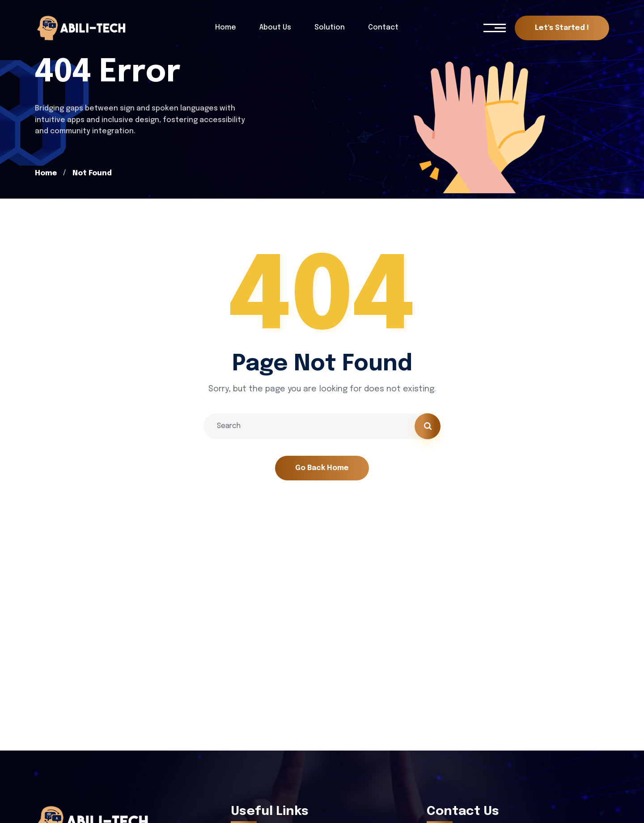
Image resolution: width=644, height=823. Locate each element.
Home (46, 173)
